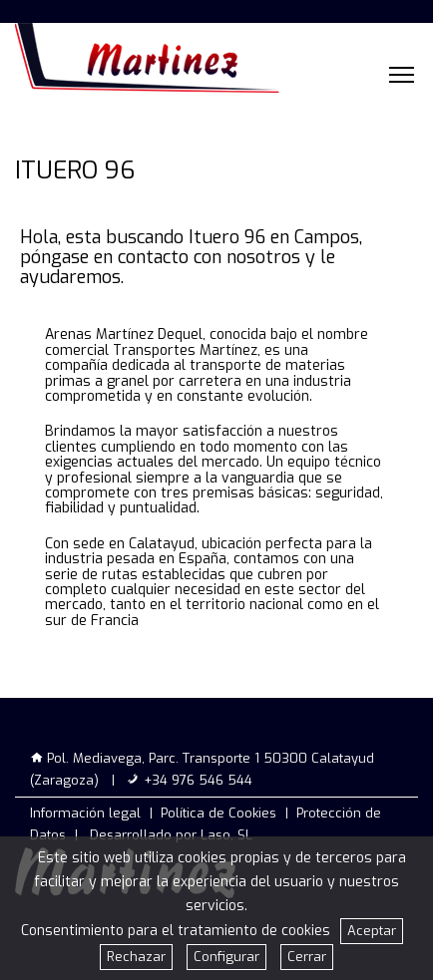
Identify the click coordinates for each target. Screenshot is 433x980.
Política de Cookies (218, 813)
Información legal (85, 813)
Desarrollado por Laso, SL (171, 835)
